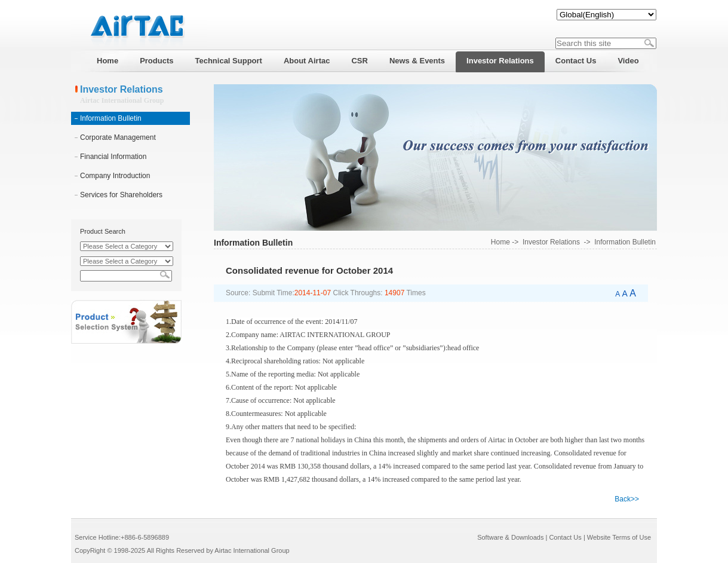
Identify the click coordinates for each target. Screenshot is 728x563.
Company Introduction (115, 176)
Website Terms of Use (619, 537)
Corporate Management (118, 137)
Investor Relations (551, 242)
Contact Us (565, 537)
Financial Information (113, 157)
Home (500, 242)
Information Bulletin (111, 118)
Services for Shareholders (121, 195)
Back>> (627, 499)
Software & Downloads (510, 537)
